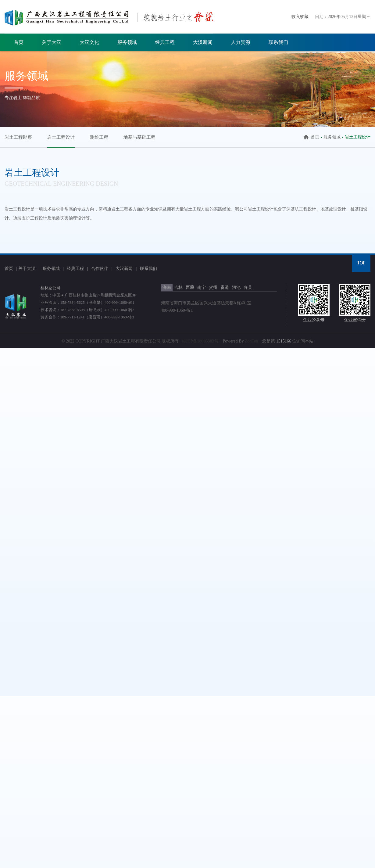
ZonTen (251, 341)
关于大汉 (52, 42)
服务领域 (127, 42)
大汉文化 (89, 42)
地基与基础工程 (139, 137)
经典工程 (165, 42)
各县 (248, 287)
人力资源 (241, 42)
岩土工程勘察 (18, 137)
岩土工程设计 (61, 137)
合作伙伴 (100, 269)
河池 (236, 287)
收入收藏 (300, 17)
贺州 (213, 287)
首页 (19, 42)
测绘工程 (99, 137)
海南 (167, 287)
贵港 (225, 287)
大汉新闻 (203, 42)
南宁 (202, 287)
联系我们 (278, 42)
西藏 (190, 287)
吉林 (178, 287)
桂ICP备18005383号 (200, 341)
